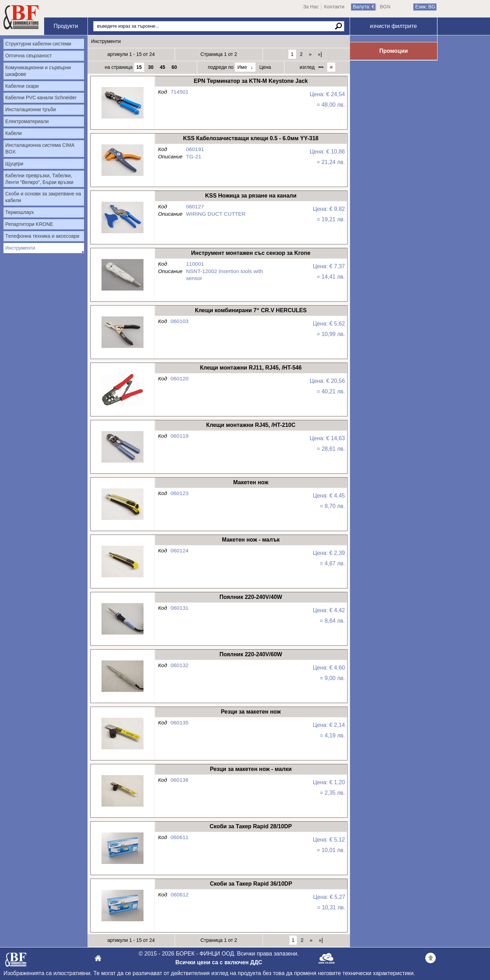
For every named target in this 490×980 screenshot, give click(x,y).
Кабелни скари (22, 86)
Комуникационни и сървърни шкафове (38, 71)
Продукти (66, 26)
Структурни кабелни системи (38, 44)
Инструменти (20, 248)
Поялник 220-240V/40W (122, 635)
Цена (265, 67)
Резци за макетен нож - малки (122, 807)
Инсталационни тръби (30, 109)
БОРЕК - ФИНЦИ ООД (16, 962)
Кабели (13, 133)
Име (242, 67)
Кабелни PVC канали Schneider (41, 98)
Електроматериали (27, 121)
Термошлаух (20, 212)
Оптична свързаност (29, 56)
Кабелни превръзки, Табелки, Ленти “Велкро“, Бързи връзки (39, 179)
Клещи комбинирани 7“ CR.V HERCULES (122, 348)
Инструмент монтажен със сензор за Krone (122, 291)
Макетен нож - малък (122, 577)
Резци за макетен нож (122, 749)
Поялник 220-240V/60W (122, 692)
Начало (21, 17)
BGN (385, 7)
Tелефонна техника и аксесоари (42, 236)
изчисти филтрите (393, 26)
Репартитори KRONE (29, 224)
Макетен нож (122, 520)
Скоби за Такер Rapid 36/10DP (122, 921)
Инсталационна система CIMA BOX (40, 148)
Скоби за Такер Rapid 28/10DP (122, 864)
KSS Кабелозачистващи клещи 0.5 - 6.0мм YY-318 (122, 176)
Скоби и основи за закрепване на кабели (43, 197)
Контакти (334, 7)
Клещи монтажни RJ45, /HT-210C (122, 463)
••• (321, 67)
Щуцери (14, 164)
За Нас (311, 7)
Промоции (394, 51)
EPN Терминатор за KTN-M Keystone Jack (122, 119)
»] (320, 54)
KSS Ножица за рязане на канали (122, 233)
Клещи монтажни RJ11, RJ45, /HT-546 (122, 405)
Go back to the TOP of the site (430, 959)
